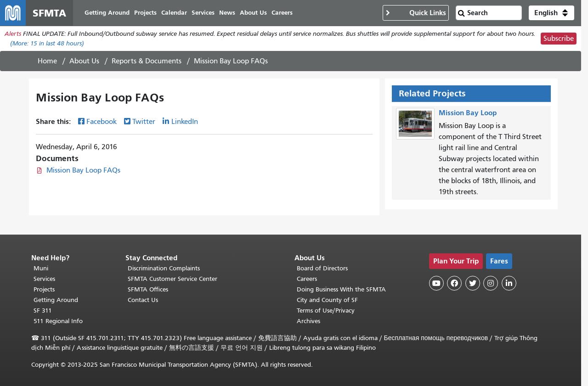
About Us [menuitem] (253, 13)
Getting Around (56, 300)
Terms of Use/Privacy (326, 310)
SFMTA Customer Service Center (172, 279)
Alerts (13, 34)
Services (44, 279)
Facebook (102, 122)
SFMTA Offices (148, 289)
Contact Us (143, 300)
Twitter (144, 122)
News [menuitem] (227, 13)
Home (47, 61)
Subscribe (559, 39)
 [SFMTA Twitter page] (473, 283)
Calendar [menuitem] (174, 13)
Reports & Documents (147, 61)
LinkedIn (185, 122)
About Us (84, 61)
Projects (44, 289)
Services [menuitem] (203, 13)
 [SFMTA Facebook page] (454, 283)
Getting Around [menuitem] (107, 13)
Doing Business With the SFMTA (341, 289)
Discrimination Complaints (164, 268)
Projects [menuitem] (145, 13)
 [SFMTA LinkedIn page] (509, 283)
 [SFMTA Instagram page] (491, 283)
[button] (551, 13)
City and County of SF (327, 300)
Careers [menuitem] (282, 13)
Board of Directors (322, 268)
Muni (41, 268)
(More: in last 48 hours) (47, 43)
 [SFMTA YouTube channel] (436, 283)
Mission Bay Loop (468, 113)
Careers (307, 279)
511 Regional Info (58, 321)
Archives (308, 321)
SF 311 (43, 310)
